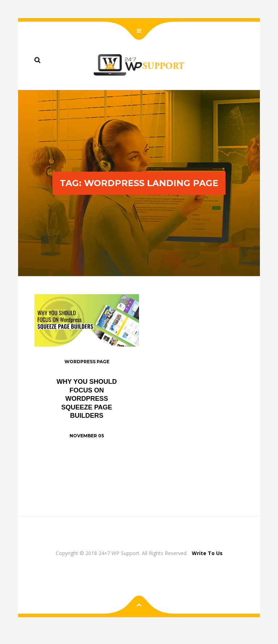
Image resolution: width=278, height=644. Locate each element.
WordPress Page (87, 362)
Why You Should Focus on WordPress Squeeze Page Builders (87, 399)
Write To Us (207, 553)
